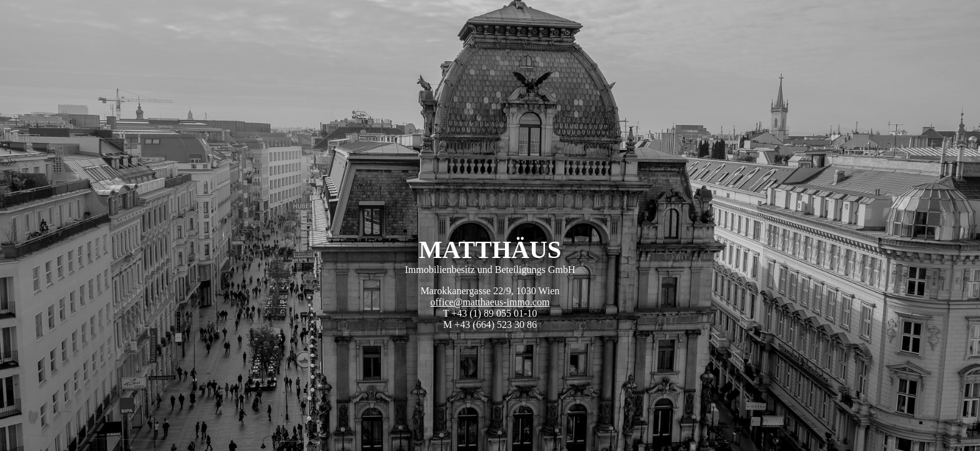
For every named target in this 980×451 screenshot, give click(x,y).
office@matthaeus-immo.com (490, 302)
